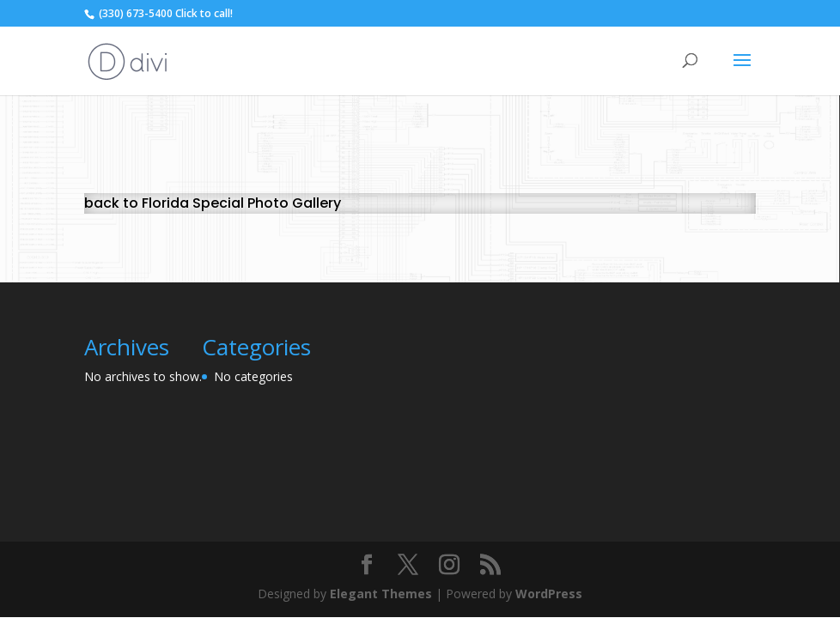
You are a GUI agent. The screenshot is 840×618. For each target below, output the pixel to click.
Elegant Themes (381, 594)
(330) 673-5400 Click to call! (164, 13)
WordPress (549, 594)
